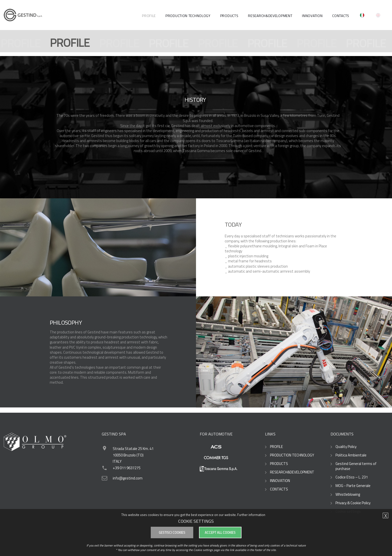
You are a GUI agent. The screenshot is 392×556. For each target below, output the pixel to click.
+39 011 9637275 (127, 468)
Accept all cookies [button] (220, 532)
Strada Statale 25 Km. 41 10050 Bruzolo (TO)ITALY (133, 455)
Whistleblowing (348, 494)
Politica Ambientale (351, 455)
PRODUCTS (229, 16)
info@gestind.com (128, 478)
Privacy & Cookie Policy (353, 503)
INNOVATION (280, 481)
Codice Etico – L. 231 (352, 477)
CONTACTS (341, 16)
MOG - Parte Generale (353, 486)
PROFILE (149, 16)
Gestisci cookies (172, 532)
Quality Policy (346, 447)
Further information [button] (251, 515)
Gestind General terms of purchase (356, 466)
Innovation (312, 16)
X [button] (386, 516)
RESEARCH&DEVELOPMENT (270, 16)
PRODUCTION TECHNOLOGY (188, 16)
